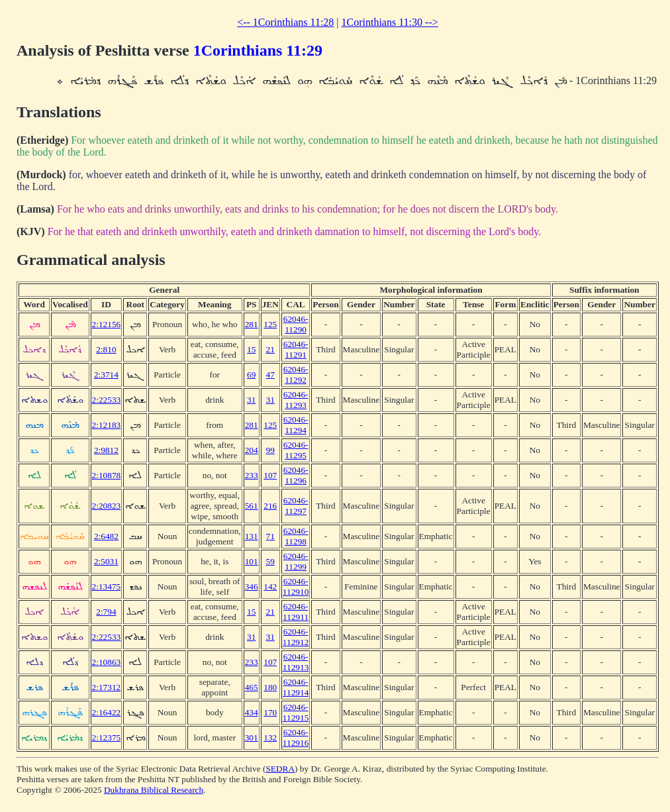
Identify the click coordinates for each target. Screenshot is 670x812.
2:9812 (106, 450)
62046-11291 (296, 349)
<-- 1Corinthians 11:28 (285, 22)
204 (252, 450)
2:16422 (107, 712)
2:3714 (106, 375)
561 (252, 506)
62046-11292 (296, 375)
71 (270, 536)
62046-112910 (296, 586)
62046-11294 (296, 425)
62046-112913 (296, 662)
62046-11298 (296, 536)
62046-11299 (296, 561)
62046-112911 (296, 612)
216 (270, 506)
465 (252, 687)
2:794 (106, 612)
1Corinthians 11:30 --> (390, 22)
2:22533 (107, 400)
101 (252, 561)
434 (252, 712)
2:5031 (106, 561)
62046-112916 (296, 737)
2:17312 (107, 687)
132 (270, 737)
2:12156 (107, 324)
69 (251, 375)
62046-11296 (296, 475)
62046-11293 (296, 400)
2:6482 (106, 536)
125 (270, 324)
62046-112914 (296, 687)
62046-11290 (296, 324)
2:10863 (107, 662)
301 (252, 737)
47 (270, 375)
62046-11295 (296, 450)
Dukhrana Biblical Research (154, 790)
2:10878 (107, 475)
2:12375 (107, 737)
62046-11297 (296, 506)
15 (251, 349)
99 (270, 450)
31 (251, 400)
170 (270, 712)
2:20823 (107, 506)
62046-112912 (296, 637)
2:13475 (107, 586)
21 (270, 349)
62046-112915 (296, 712)
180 (270, 687)
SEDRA (280, 769)
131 (252, 536)
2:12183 (107, 425)
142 (270, 586)
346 (252, 586)
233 (252, 475)
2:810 (106, 349)
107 (270, 475)
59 (270, 561)
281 (252, 324)
